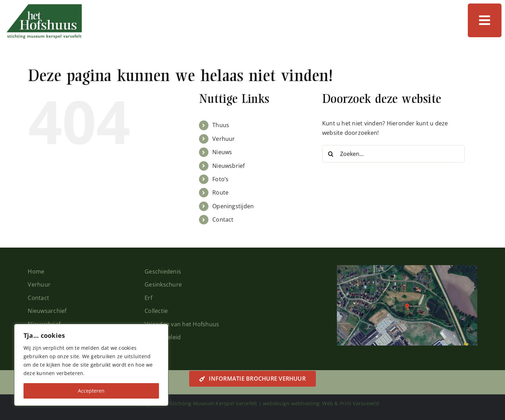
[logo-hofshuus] (44, 6)
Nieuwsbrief (229, 166)
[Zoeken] (331, 154)
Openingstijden (233, 206)
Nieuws (222, 152)
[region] (91, 365)
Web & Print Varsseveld (350, 403)
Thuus (221, 125)
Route (220, 192)
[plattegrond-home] (407, 268)
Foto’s (220, 179)
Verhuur (224, 139)
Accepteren (91, 391)
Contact (223, 219)
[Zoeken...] (394, 154)
